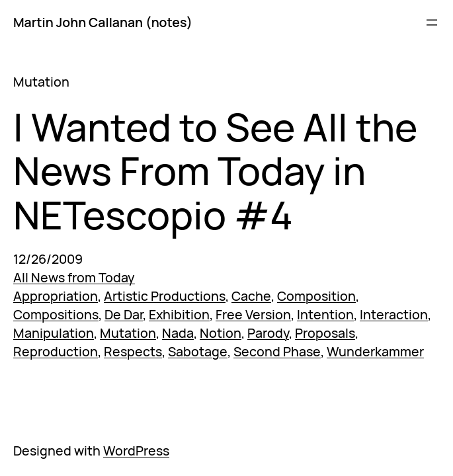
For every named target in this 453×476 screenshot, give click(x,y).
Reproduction (56, 351)
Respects (133, 351)
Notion (221, 333)
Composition (316, 296)
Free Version (253, 314)
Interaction (394, 314)
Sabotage (198, 351)
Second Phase (277, 351)
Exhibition (179, 314)
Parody (268, 333)
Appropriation (56, 296)
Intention (325, 314)
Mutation (128, 333)
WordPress (136, 451)
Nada (178, 333)
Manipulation (54, 333)
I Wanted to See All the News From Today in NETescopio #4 (215, 171)
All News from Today (74, 277)
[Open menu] (432, 22)
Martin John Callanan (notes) (103, 22)
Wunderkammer (375, 351)
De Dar (124, 314)
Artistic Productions (165, 296)
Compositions (56, 314)
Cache (251, 296)
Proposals (325, 333)
